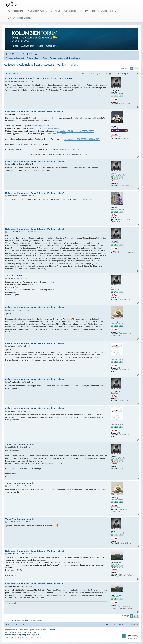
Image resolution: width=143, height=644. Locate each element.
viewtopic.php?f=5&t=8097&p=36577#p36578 (75, 131)
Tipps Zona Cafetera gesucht (20, 444)
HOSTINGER (51, 630)
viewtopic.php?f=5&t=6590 (56, 134)
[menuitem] (8, 54)
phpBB (15, 630)
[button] (138, 69)
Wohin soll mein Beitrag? (20, 18)
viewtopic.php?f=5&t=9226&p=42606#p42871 (82, 139)
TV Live (55, 11)
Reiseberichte (16, 11)
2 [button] (135, 69)
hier (19, 490)
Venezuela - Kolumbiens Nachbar (101, 11)
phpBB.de (27, 632)
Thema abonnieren (13, 73)
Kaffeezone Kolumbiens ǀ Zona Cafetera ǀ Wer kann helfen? (41, 65)
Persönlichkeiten (72, 11)
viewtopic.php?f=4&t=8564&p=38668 (44, 128)
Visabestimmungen (37, 11)
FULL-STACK (46, 632)
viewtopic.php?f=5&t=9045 (43, 126)
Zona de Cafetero (14, 276)
